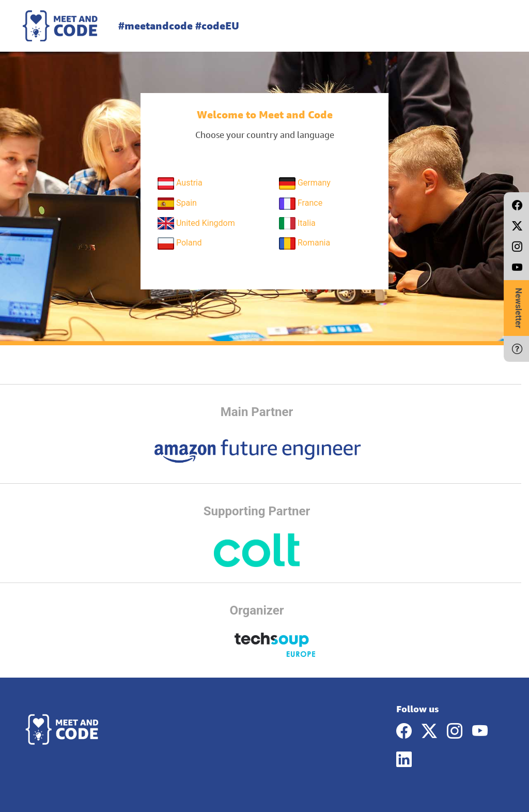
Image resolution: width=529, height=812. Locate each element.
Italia (297, 223)
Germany (305, 183)
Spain (177, 204)
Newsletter (518, 308)
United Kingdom (196, 223)
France (301, 204)
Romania (305, 243)
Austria (180, 183)
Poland (180, 243)
